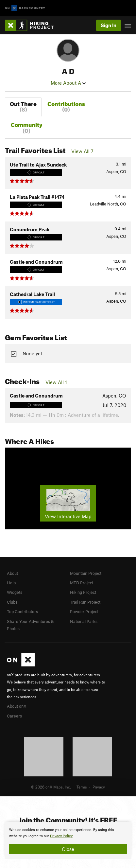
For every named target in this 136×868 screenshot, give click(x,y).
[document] (68, 841)
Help (11, 583)
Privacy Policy (61, 836)
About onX (17, 706)
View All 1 (56, 382)
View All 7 (82, 151)
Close (68, 849)
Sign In (109, 25)
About (12, 573)
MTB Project (82, 583)
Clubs (12, 602)
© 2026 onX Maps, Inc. (51, 787)
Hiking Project (83, 592)
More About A (68, 83)
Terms (82, 787)
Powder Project (84, 611)
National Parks (84, 621)
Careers (14, 716)
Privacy (99, 787)
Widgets (15, 592)
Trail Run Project (85, 602)
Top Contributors (22, 611)
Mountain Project (86, 573)
